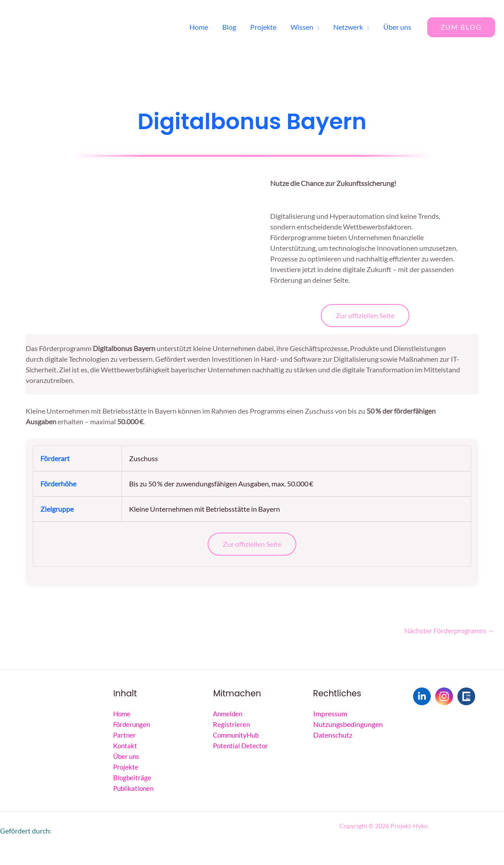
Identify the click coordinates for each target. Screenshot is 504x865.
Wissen (302, 27)
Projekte (263, 27)
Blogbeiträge (132, 778)
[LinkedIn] (422, 696)
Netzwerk (348, 27)
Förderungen (132, 724)
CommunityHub (236, 735)
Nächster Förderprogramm (449, 630)
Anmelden (228, 714)
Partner (124, 735)
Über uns (397, 27)
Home (199, 27)
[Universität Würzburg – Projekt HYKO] (466, 696)
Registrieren (231, 724)
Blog (229, 27)
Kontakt (125, 746)
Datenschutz (333, 735)
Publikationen (133, 788)
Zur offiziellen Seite (365, 315)
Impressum (330, 713)
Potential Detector (240, 746)
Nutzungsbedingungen (348, 724)
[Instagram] (444, 696)
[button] (461, 27)
